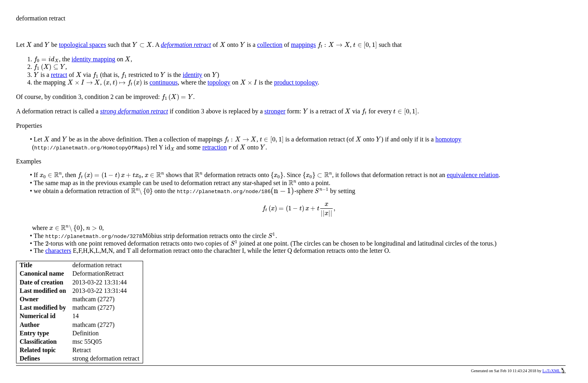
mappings (303, 45)
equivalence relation (473, 175)
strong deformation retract (134, 111)
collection (270, 45)
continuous (164, 82)
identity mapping (94, 59)
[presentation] (29, 45)
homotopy (448, 139)
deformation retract (186, 45)
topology (219, 82)
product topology (296, 82)
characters (58, 251)
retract (59, 75)
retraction (215, 147)
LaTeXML (554, 371)
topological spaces (83, 45)
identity (193, 75)
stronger (275, 111)
